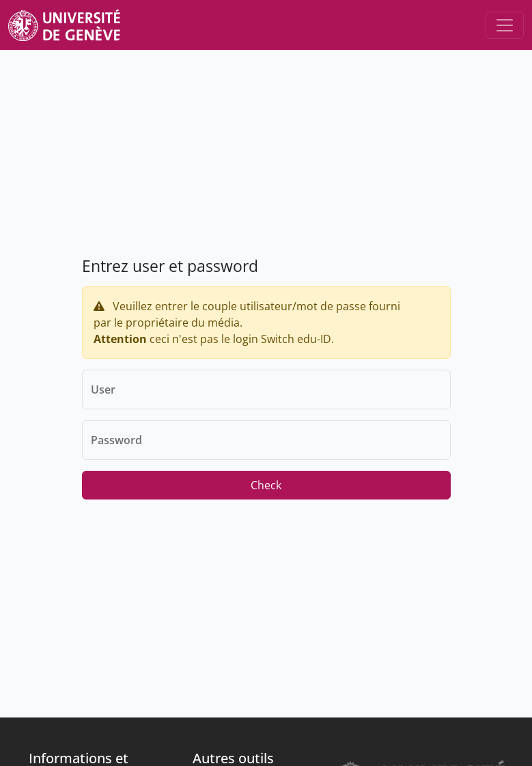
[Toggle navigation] (505, 25)
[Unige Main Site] (64, 25)
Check (266, 485)
